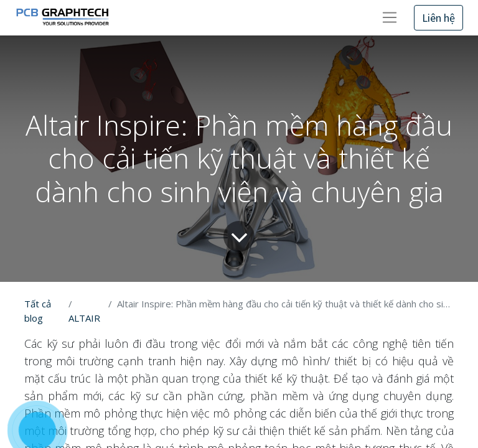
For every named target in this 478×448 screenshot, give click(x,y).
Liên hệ (438, 18)
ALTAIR (84, 318)
